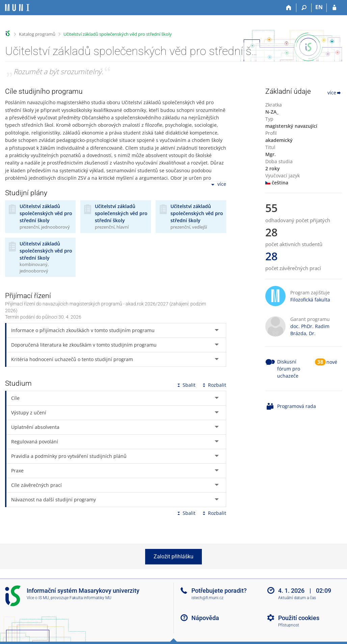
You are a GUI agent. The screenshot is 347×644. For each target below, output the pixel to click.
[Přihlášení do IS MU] (334, 8)
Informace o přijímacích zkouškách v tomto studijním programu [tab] (83, 330)
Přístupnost (289, 625)
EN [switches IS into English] (319, 7)
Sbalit (186, 385)
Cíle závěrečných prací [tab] (36, 485)
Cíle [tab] (15, 398)
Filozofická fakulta (310, 300)
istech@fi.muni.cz (207, 598)
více (218, 185)
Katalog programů (37, 34)
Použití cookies (299, 618)
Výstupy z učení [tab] (29, 413)
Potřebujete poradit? (219, 591)
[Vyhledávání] (304, 8)
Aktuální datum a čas (297, 598)
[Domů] (289, 8)
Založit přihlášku (173, 557)
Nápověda (205, 618)
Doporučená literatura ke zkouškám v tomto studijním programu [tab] (84, 345)
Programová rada (297, 406)
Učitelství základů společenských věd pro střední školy (118, 34)
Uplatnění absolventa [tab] (35, 427)
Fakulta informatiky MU (90, 598)
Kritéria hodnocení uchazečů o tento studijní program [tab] (72, 359)
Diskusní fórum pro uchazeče (289, 369)
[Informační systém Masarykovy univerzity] (17, 8)
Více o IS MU (38, 598)
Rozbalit (214, 385)
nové (332, 362)
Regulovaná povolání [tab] (35, 442)
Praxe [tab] (17, 471)
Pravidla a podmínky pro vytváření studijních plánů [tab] (69, 456)
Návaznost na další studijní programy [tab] (54, 500)
